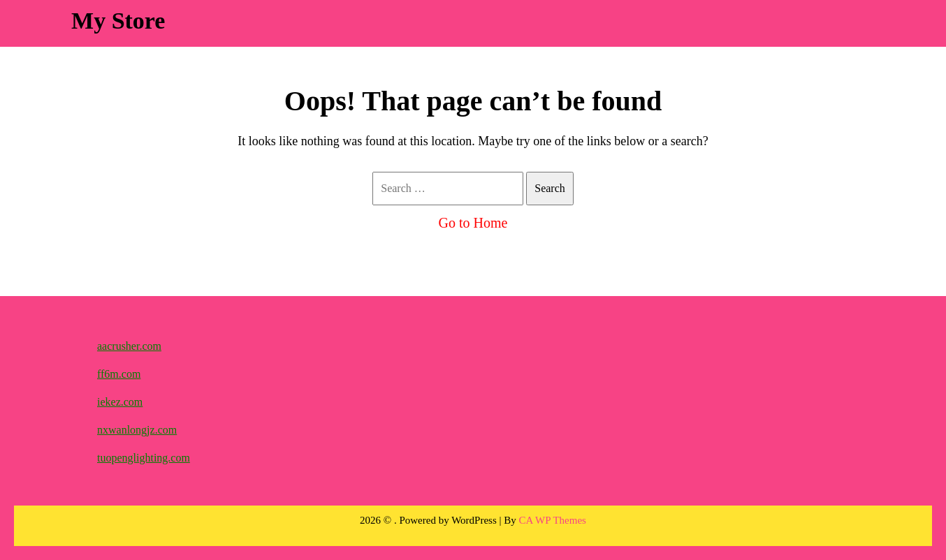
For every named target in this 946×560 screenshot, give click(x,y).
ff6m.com (119, 374)
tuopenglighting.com (144, 458)
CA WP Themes (553, 520)
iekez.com (120, 402)
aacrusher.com (129, 346)
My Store (118, 21)
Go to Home (473, 223)
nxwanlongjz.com (137, 430)
